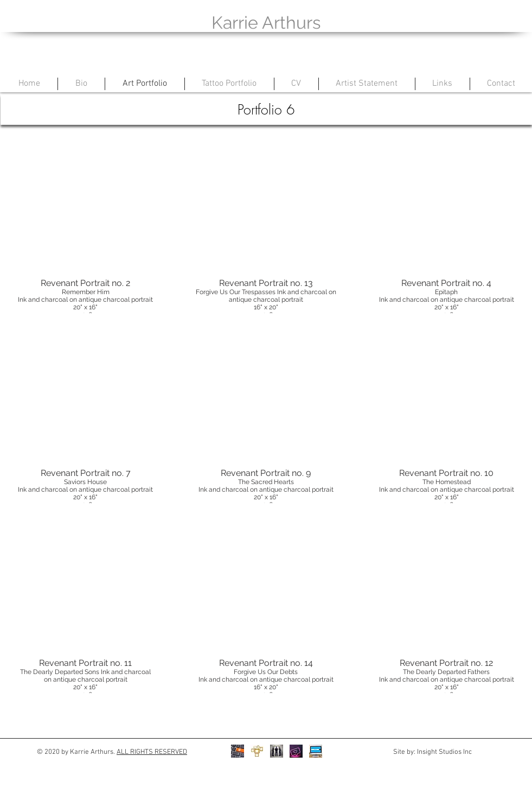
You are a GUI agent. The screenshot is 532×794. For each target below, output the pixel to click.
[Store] (238, 751)
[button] (86, 223)
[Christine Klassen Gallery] (277, 751)
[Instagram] (296, 751)
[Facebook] (316, 751)
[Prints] (257, 751)
